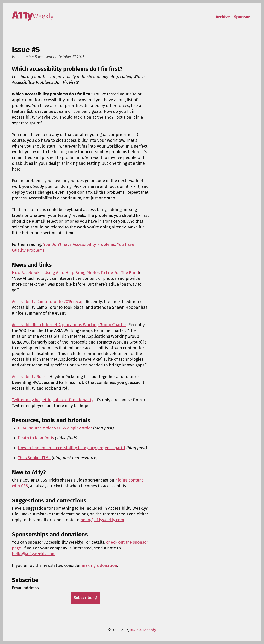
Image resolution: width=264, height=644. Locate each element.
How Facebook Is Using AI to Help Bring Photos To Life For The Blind (75, 273)
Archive (223, 17)
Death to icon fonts (36, 438)
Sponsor (242, 17)
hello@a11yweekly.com (102, 520)
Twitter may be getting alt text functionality (53, 400)
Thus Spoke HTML (34, 458)
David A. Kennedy (143, 630)
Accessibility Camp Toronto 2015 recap (48, 302)
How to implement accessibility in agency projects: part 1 (72, 448)
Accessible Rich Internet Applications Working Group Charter (69, 325)
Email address (25, 588)
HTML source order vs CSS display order (55, 428)
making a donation (99, 565)
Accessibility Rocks (30, 377)
